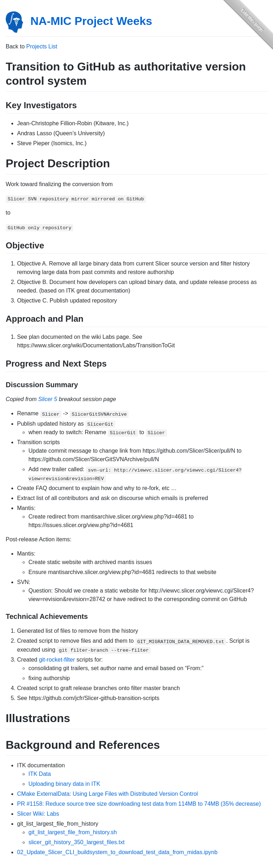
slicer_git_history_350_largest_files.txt (76, 842)
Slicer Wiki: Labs (38, 814)
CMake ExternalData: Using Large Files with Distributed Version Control (108, 794)
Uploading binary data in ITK (64, 784)
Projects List (42, 46)
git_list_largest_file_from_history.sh (73, 832)
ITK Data (40, 774)
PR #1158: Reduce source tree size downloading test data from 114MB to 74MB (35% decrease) (139, 804)
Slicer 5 (48, 399)
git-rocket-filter (57, 660)
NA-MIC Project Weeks (91, 21)
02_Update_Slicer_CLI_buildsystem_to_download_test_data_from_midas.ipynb (117, 852)
